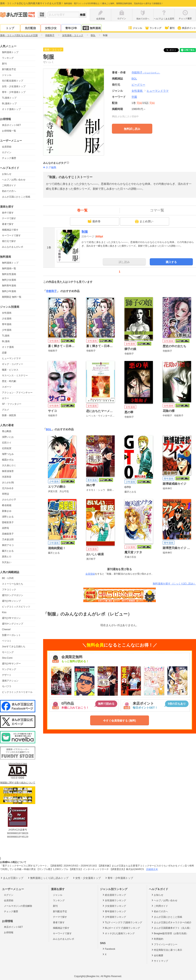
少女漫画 (7, 319)
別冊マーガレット (11, 635)
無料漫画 (92, 28)
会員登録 (7, 147)
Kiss (4, 612)
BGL (49, 429)
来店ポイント (186, 28)
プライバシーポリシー (164, 944)
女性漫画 (7, 313)
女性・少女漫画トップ (14, 86)
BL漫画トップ (9, 103)
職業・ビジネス (10, 370)
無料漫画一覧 (9, 268)
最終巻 (94, 221)
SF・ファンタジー (12, 404)
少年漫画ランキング (114, 917)
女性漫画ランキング (114, 900)
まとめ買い (144, 221)
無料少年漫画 (9, 291)
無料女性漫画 (9, 274)
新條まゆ (7, 511)
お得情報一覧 (9, 131)
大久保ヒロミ (9, 465)
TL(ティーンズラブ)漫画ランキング (122, 922)
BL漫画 (6, 341)
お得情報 (9, 932)
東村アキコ (8, 545)
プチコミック (9, 590)
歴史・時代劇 (9, 381)
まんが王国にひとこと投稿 (16, 197)
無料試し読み (132, 129)
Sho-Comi (7, 658)
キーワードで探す (11, 235)
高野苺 (5, 528)
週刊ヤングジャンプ (13, 624)
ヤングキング (9, 669)
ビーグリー (138, 85)
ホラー (5, 398)
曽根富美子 (8, 522)
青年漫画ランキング (114, 911)
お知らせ (7, 174)
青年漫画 (7, 324)
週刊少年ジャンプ (11, 601)
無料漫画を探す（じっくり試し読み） (174, 584)
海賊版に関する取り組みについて (18, 783)
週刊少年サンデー (11, 664)
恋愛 (4, 353)
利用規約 (157, 939)
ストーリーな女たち (13, 584)
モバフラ (7, 686)
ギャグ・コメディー (13, 364)
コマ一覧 (157, 210)
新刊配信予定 (9, 69)
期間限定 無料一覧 (12, 297)
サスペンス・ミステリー (15, 376)
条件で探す (8, 213)
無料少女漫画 (9, 280)
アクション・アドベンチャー (17, 393)
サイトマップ (159, 961)
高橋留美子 (8, 534)
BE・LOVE (8, 578)
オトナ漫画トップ (11, 109)
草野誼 (5, 494)
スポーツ (7, 387)
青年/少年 (71, 28)
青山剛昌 (7, 431)
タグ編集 (51, 167)
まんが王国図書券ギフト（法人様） (171, 928)
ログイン (7, 152)
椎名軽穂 (7, 505)
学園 (134, 97)
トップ (10, 28)
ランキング (153, 28)
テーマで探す (9, 218)
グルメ (5, 410)
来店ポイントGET (11, 125)
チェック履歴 (9, 158)
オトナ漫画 (8, 347)
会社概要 (157, 955)
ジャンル (135, 28)
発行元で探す (9, 241)
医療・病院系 (9, 415)
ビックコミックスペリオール (17, 692)
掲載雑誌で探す (10, 230)
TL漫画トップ (9, 98)
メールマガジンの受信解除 (18, 906)
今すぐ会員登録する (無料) (119, 721)
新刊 (169, 28)
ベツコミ (7, 641)
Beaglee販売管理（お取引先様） (170, 933)
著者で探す (8, 224)
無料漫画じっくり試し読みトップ (48, 878)
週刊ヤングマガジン (13, 595)
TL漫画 (6, 336)
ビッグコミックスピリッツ (16, 607)
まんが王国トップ (12, 878)
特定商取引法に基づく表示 (167, 950)
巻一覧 (82, 210)
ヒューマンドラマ (11, 358)
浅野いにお (8, 437)
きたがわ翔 (8, 483)
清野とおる (8, 517)
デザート (7, 675)
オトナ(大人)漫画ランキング (118, 933)
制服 (85, 232)
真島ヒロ (7, 557)
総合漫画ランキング (114, 895)
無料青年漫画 (9, 286)
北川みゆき (8, 488)
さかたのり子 (9, 500)
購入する (171, 262)
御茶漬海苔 (8, 471)
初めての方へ (9, 191)
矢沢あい (7, 562)
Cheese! (6, 629)
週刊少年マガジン (11, 618)
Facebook (109, 949)
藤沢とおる (8, 551)
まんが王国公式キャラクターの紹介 (171, 922)
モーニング (8, 652)
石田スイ (7, 443)
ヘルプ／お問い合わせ (14, 180)
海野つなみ (8, 454)
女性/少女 (51, 28)
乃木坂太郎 (8, 539)
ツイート (173, 50)
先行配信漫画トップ (13, 81)
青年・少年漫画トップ (14, 92)
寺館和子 (146, 72)
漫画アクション (10, 681)
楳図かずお (8, 460)
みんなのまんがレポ (13, 247)
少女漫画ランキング (114, 906)
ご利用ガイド (9, 185)
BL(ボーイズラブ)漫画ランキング (121, 928)
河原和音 (7, 477)
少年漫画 (7, 330)
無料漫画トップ (10, 52)
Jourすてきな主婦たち (14, 647)
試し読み (124, 262)
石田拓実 (7, 448)
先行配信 (30, 28)
